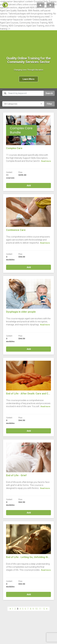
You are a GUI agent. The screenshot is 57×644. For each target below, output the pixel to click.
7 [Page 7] (28, 609)
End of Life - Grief (16, 475)
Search (49, 93)
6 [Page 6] (25, 609)
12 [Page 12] (44, 609)
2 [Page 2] (15, 609)
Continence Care (16, 230)
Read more (46, 161)
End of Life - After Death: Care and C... (28, 394)
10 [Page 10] (36, 609)
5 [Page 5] (23, 609)
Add (29, 185)
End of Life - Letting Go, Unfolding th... (28, 557)
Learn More (28, 79)
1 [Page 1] (12, 609)
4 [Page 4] (20, 609)
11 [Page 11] (40, 609)
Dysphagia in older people (21, 312)
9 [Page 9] (33, 609)
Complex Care (14, 148)
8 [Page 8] (31, 609)
